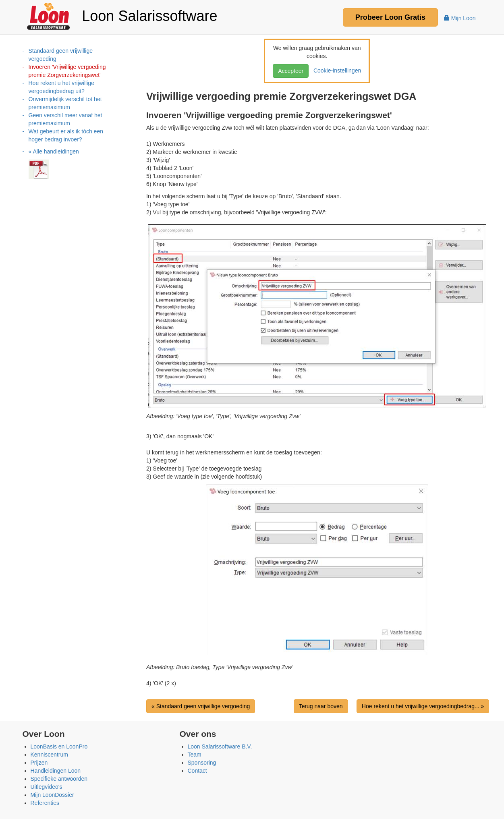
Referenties (45, 803)
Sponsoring (202, 763)
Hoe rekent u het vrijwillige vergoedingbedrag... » (423, 706)
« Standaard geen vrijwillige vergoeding (201, 706)
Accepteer (291, 71)
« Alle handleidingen (54, 151)
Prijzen (39, 763)
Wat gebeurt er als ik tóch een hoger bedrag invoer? (66, 135)
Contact (197, 771)
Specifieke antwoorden (59, 779)
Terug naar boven (321, 706)
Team (195, 755)
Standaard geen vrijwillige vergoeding (61, 55)
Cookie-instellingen (336, 70)
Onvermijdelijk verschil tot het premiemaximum (65, 103)
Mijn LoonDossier (52, 795)
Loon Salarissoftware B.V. (220, 746)
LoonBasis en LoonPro (59, 746)
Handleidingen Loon (56, 771)
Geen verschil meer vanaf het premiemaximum (65, 119)
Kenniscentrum (49, 755)
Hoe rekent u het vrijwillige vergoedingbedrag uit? (61, 87)
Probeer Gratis (390, 17)
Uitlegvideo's (47, 787)
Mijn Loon (460, 18)
